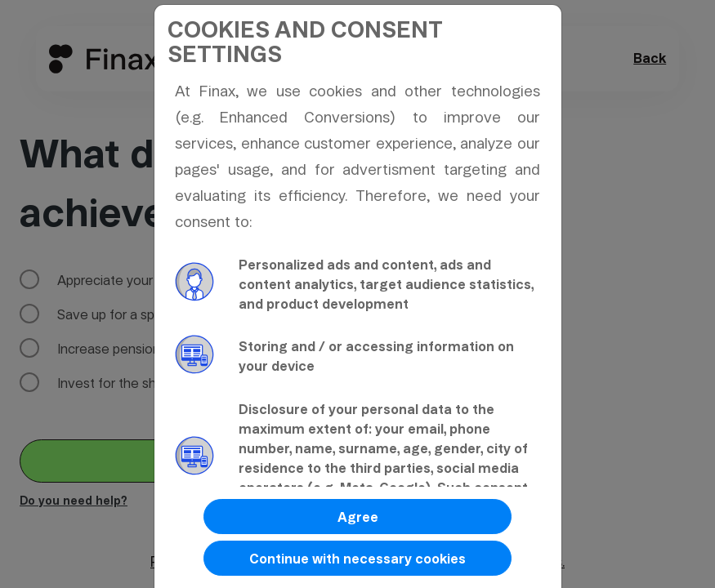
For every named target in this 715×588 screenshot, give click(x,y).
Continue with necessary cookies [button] (357, 559)
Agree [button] (358, 517)
